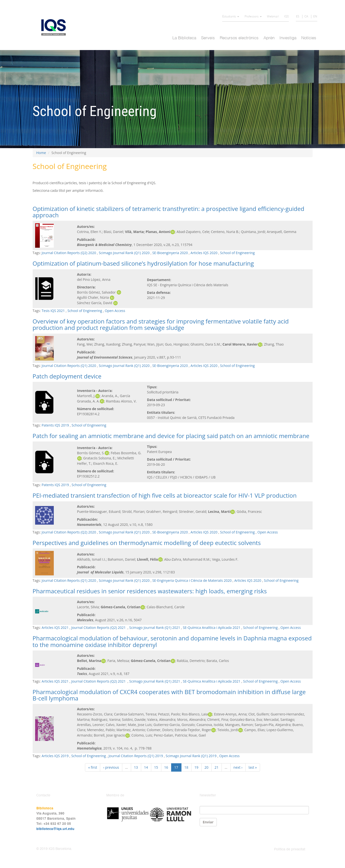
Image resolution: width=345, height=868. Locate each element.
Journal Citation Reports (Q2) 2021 (99, 628)
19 (196, 767)
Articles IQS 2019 (55, 756)
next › (238, 767)
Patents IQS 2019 (55, 425)
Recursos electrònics (239, 38)
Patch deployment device (67, 376)
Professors (253, 17)
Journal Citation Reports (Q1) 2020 (69, 366)
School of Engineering (237, 253)
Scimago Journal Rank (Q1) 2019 (191, 756)
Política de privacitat (290, 849)
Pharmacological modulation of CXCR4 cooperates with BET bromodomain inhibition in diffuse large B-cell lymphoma (169, 695)
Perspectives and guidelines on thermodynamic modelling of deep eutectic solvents (147, 543)
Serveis (208, 38)
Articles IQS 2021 (55, 628)
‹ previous (111, 767)
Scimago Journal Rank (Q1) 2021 (155, 628)
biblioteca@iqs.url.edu (55, 829)
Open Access (115, 311)
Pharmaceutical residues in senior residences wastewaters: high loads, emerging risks (150, 591)
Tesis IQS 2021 (53, 311)
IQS (286, 17)
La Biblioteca (184, 38)
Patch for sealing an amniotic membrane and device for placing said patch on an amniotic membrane (171, 436)
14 (146, 767)
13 (136, 767)
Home (41, 153)
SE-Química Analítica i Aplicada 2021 (212, 628)
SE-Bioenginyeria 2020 (170, 253)
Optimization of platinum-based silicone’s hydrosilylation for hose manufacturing (143, 263)
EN (315, 16)
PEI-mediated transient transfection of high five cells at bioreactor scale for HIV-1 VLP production (165, 495)
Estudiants (231, 17)
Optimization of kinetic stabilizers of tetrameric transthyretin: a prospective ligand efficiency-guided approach (169, 212)
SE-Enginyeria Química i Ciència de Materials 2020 (192, 580)
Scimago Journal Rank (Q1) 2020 (124, 253)
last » (253, 767)
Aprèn (269, 38)
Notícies (309, 38)
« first (93, 767)
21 (217, 767)
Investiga (288, 38)
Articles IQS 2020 (204, 253)
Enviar (208, 822)
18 (186, 767)
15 (156, 767)
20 (207, 767)
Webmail (273, 17)
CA (306, 16)
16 (166, 767)
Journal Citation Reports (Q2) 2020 (69, 253)
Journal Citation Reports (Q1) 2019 (136, 756)
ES (297, 16)
